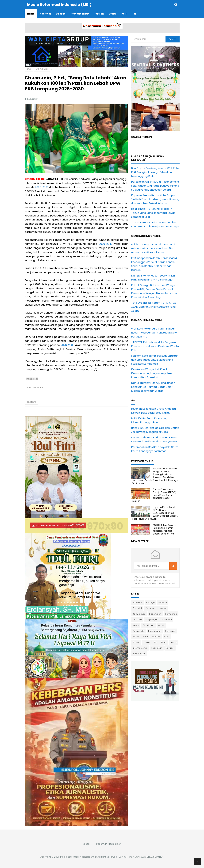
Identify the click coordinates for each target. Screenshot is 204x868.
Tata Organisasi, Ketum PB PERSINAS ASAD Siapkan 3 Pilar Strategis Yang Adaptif (154, 307)
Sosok (147, 642)
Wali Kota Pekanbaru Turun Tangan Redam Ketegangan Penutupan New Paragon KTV (154, 332)
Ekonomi (150, 608)
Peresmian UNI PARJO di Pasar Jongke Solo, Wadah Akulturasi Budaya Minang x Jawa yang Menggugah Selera (155, 186)
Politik (136, 636)
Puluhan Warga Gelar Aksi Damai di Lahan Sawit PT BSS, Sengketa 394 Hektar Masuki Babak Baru (153, 248)
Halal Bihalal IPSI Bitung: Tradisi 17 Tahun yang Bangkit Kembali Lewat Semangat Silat (153, 213)
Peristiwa (170, 631)
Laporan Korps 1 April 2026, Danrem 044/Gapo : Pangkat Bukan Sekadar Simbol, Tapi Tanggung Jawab (155, 513)
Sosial (136, 642)
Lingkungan (152, 619)
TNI (156, 642)
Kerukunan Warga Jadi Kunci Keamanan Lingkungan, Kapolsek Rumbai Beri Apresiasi (152, 373)
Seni (167, 636)
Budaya (150, 602)
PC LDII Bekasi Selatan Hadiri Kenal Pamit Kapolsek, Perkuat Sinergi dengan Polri (165, 529)
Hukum (163, 608)
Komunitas (171, 614)
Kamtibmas (139, 614)
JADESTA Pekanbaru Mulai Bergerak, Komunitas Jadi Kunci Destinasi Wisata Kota (155, 346)
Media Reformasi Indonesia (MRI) (79, 857)
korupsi (170, 648)
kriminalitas (139, 654)
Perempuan (155, 631)
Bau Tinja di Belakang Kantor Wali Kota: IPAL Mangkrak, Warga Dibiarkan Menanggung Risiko (155, 172)
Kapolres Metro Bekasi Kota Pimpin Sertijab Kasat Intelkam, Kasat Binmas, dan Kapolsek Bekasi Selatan (155, 199)
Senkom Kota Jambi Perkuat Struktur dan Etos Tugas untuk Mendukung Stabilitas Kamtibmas (154, 360)
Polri (145, 636)
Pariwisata (139, 631)
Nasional (167, 619)
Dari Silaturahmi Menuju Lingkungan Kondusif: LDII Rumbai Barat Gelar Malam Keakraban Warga (153, 387)
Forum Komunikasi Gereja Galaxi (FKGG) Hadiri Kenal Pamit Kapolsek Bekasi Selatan (154, 495)
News (136, 625)
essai (174, 642)
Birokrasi (138, 602)
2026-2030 (42, 187)
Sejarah (156, 636)
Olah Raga (149, 625)
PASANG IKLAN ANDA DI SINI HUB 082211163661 (60, 525)
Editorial (137, 608)
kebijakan (157, 648)
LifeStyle (137, 619)
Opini (161, 625)
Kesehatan (155, 614)
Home (29, 69)
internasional (140, 648)
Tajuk (164, 642)
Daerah (163, 602)
